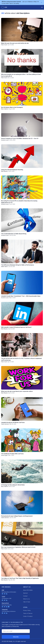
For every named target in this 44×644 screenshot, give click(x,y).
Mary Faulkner (5, 109)
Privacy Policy (27, 610)
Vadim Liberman (5, 424)
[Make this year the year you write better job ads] (22, 30)
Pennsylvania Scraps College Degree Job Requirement (17, 516)
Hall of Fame (27, 602)
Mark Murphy (4, 171)
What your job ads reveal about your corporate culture (17, 391)
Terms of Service (28, 613)
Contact (25, 596)
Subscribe (16, 637)
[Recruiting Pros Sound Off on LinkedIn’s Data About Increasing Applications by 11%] (22, 187)
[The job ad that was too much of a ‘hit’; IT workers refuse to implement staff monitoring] (22, 345)
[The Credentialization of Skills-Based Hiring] (22, 220)
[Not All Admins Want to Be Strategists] (22, 94)
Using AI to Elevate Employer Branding (12, 170)
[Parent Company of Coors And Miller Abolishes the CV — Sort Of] (22, 125)
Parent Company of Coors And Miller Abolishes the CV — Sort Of (20, 138)
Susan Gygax (4, 455)
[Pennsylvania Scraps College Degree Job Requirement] (22, 502)
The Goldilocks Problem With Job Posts (12, 454)
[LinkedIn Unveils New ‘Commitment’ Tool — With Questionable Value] (22, 283)
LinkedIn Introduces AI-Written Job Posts (13, 422)
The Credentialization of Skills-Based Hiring (14, 234)
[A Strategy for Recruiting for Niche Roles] (22, 471)
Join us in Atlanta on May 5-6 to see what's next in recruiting (20, 2)
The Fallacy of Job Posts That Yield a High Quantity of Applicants (20, 578)
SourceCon (5, 603)
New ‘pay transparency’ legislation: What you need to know (18, 547)
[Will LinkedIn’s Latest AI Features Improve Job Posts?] (22, 314)
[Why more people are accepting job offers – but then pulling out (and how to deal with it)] (22, 61)
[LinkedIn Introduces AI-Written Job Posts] (22, 409)
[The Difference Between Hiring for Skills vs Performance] (22, 251)
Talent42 (5, 610)
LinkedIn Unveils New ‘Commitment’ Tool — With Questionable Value (21, 296)
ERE (3, 590)
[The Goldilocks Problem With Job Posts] (22, 440)
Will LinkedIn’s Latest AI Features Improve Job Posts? (16, 327)
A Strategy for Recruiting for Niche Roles (13, 485)
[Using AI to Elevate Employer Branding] (22, 156)
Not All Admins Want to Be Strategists (12, 107)
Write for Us (26, 599)
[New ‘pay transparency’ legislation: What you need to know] (22, 534)
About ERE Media (28, 590)
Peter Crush (4, 45)
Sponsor (25, 593)
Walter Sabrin (4, 267)
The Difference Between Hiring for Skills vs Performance (18, 265)
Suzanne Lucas (5, 140)
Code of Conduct (28, 616)
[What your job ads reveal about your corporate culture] (22, 378)
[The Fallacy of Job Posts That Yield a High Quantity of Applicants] (22, 565)
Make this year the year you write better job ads (15, 43)
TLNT (3, 597)
